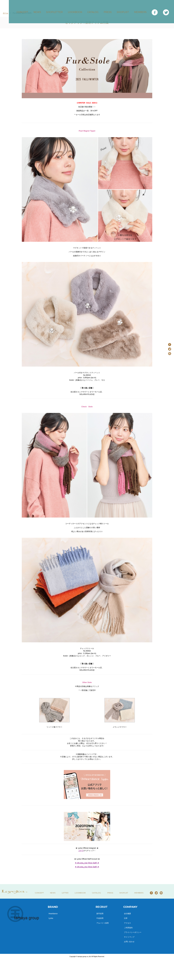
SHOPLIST (124, 10)
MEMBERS (140, 10)
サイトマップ (129, 937)
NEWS (43, 10)
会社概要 (127, 914)
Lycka (51, 918)
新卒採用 (100, 914)
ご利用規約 (128, 928)
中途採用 (100, 918)
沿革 (126, 918)
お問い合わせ (129, 942)
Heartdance (53, 914)
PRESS (110, 10)
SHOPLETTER (59, 10)
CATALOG (96, 10)
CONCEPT (30, 10)
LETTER (65, 893)
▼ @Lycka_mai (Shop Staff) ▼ (87, 863)
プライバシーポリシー (133, 932)
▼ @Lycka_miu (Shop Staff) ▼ (87, 867)
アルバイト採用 (103, 923)
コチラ (81, 851)
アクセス (127, 923)
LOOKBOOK (79, 10)
